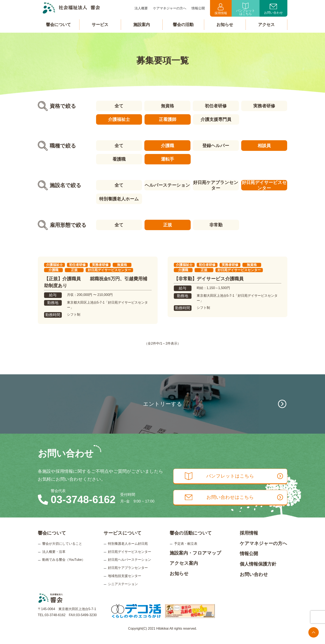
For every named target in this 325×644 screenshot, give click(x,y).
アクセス (266, 25)
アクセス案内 (184, 570)
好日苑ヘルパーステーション (130, 567)
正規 (167, 224)
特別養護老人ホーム (119, 198)
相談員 (264, 145)
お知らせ (179, 581)
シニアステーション (123, 591)
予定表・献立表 (186, 551)
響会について (52, 540)
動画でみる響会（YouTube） (64, 567)
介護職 (167, 145)
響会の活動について (191, 540)
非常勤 (216, 224)
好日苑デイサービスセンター (264, 185)
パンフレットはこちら (246, 9)
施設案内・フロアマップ (195, 560)
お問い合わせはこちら (235, 505)
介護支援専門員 (216, 119)
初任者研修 (216, 106)
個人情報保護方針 (258, 571)
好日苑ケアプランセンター (216, 185)
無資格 (167, 106)
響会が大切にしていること (62, 551)
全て (119, 106)
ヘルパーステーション (167, 185)
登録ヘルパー (216, 145)
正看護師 (167, 119)
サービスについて (123, 540)
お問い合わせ (273, 9)
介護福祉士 (119, 119)
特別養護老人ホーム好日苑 (128, 551)
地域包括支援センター (125, 583)
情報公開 (249, 561)
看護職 (119, 159)
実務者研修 (264, 106)
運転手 (167, 159)
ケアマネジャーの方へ (263, 550)
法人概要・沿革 (54, 559)
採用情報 (221, 9)
